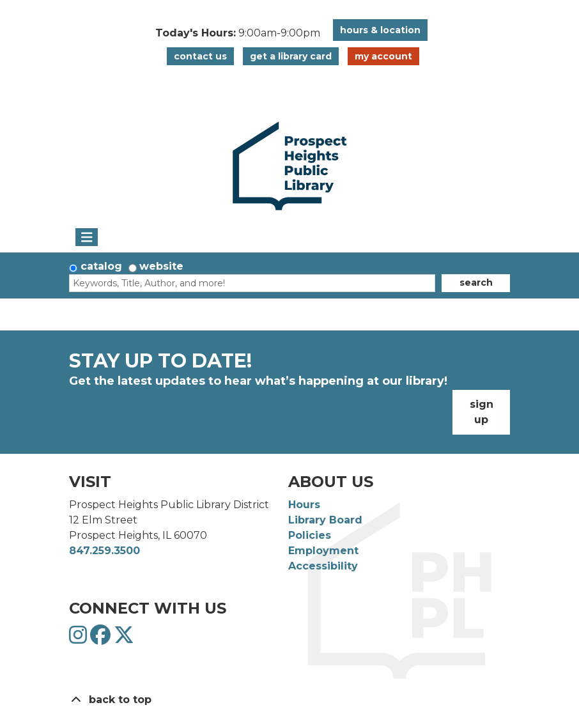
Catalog (101, 266)
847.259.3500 (104, 551)
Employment (323, 551)
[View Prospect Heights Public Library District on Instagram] (80, 639)
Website (161, 266)
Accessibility (323, 566)
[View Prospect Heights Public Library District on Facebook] (102, 639)
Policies (310, 535)
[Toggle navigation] (87, 237)
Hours (304, 505)
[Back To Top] (289, 700)
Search (476, 283)
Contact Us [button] (200, 56)
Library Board (325, 520)
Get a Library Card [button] (291, 56)
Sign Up (482, 412)
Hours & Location (380, 30)
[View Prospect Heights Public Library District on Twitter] (124, 639)
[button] (238, 33)
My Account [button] (383, 56)
